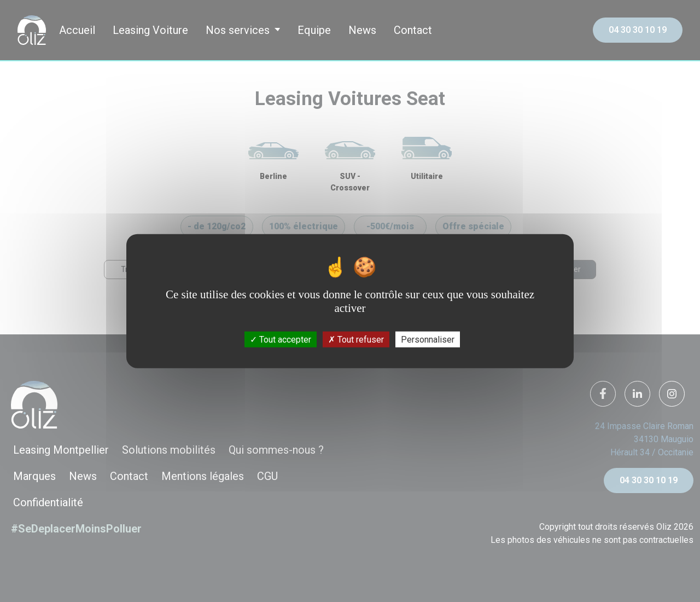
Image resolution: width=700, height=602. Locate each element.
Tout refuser (356, 339)
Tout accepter (281, 339)
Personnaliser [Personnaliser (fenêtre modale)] (428, 339)
